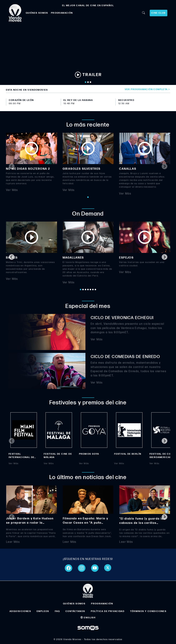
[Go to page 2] (83, 290)
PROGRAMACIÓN (62, 13)
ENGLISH (88, 618)
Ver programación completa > (147, 89)
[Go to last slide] (12, 257)
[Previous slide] (12, 166)
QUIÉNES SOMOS (37, 13)
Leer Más (13, 542)
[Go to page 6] (93, 290)
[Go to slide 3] (90, 82)
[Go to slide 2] (88, 82)
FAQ (57, 611)
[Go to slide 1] (85, 82)
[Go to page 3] (86, 290)
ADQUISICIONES (20, 611)
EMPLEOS (43, 611)
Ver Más (12, 190)
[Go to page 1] (88, 197)
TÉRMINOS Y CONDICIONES (148, 611)
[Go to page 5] (91, 290)
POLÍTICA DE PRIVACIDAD (108, 611)
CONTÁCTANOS (75, 611)
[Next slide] (165, 166)
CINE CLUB (159, 13)
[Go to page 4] (88, 290)
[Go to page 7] (96, 290)
